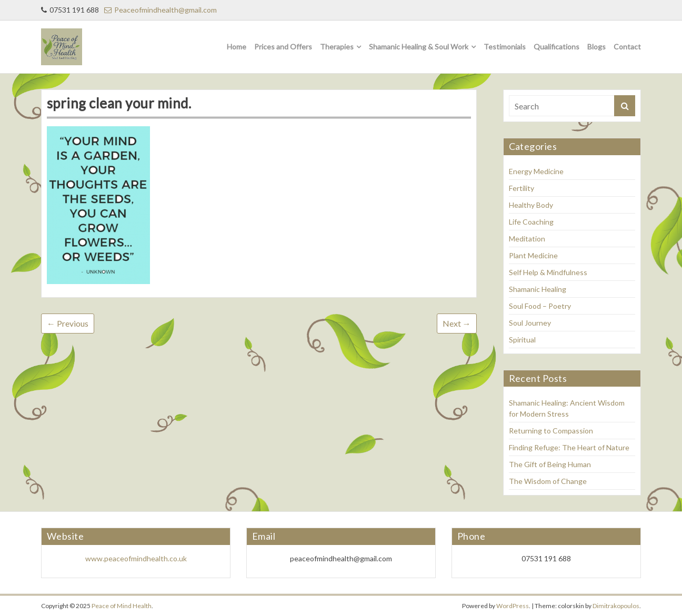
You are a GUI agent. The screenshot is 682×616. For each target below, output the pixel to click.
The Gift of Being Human (550, 464)
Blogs (596, 47)
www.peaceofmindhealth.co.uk (136, 558)
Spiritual (522, 340)
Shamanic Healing (538, 289)
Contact (627, 47)
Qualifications (556, 47)
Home (237, 47)
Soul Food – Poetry (540, 306)
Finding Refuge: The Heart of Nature (569, 447)
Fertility (521, 188)
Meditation (527, 239)
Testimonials (505, 47)
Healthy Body (531, 205)
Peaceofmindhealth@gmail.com (161, 10)
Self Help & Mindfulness (548, 272)
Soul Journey (530, 323)
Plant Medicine (533, 255)
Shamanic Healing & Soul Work (419, 47)
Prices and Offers (283, 47)
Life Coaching (531, 222)
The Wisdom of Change (548, 481)
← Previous (68, 323)
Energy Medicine (536, 171)
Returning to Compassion (551, 431)
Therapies (337, 47)
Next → (457, 323)
